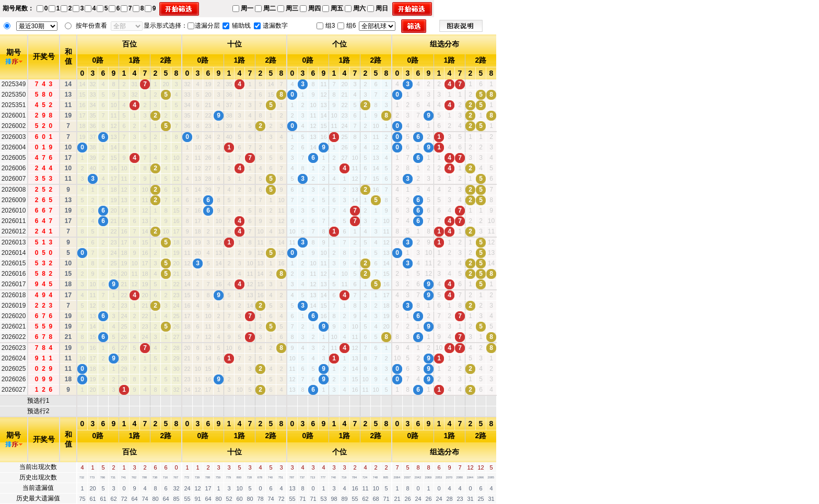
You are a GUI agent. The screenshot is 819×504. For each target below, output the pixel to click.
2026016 (14, 274)
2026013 (14, 242)
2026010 (14, 210)
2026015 (14, 263)
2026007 (14, 179)
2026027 (14, 390)
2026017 (14, 284)
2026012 (14, 231)
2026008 (14, 190)
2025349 (14, 84)
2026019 (14, 306)
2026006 (14, 168)
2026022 (14, 337)
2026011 (14, 221)
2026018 (14, 295)
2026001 (14, 115)
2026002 (14, 126)
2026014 (14, 253)
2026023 (14, 348)
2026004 (14, 147)
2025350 (14, 95)
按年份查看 (91, 26)
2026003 (14, 137)
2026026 (14, 379)
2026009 (14, 200)
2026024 (14, 358)
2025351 (14, 105)
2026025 (14, 369)
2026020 (14, 316)
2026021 (14, 326)
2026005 (14, 158)
